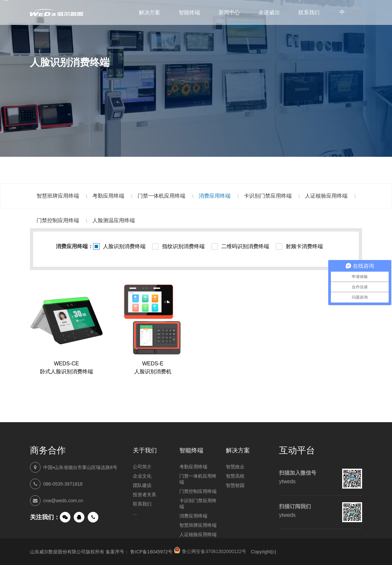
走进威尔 (269, 12)
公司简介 (142, 467)
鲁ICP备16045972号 (151, 552)
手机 (93, 517)
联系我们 (309, 12)
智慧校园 (235, 485)
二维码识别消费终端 (245, 246)
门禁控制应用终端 (58, 220)
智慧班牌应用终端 (58, 196)
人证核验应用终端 (326, 196)
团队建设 (142, 485)
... (135, 513)
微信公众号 (65, 517)
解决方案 (149, 12)
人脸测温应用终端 (114, 220)
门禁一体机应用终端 (161, 196)
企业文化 (142, 476)
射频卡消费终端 (304, 246)
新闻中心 (229, 12)
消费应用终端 (215, 196)
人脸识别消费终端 (124, 246)
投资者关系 (145, 495)
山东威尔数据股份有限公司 (56, 12)
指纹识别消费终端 (183, 246)
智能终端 (189, 12)
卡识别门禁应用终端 (268, 196)
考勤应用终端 (108, 196)
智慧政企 (235, 467)
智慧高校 (235, 476)
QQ (79, 517)
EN (355, 12)
